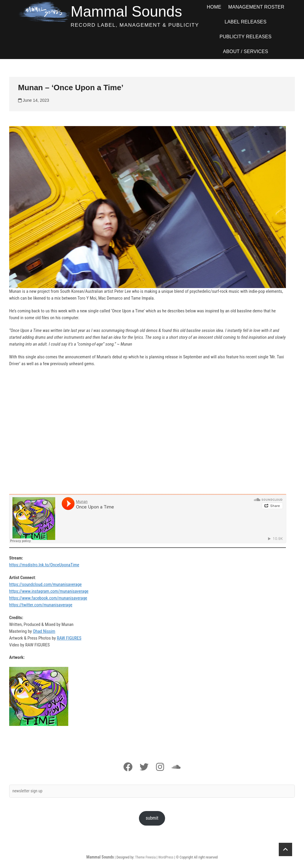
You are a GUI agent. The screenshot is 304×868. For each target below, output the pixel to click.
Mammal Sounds (126, 12)
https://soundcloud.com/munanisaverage (45, 584)
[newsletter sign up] (152, 791)
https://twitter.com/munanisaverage (41, 605)
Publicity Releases (246, 37)
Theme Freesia (145, 857)
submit (152, 818)
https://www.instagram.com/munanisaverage (49, 591)
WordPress (166, 857)
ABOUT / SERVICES (246, 51)
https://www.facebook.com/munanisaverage (48, 598)
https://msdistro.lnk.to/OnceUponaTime (44, 565)
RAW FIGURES (69, 638)
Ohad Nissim (44, 631)
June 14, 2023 (34, 100)
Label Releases (246, 22)
